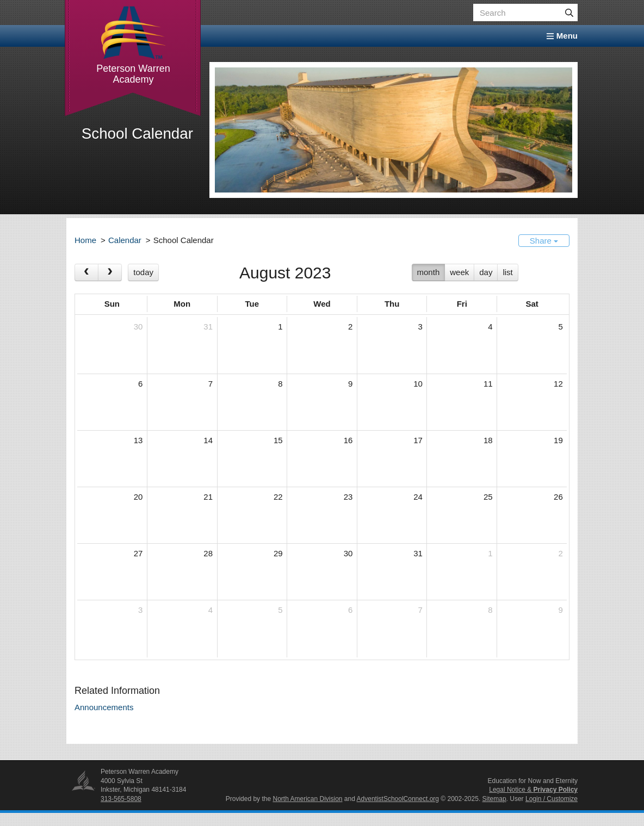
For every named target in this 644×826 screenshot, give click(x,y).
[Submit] (569, 13)
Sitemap (494, 799)
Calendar (125, 240)
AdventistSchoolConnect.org (398, 799)
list (507, 272)
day (486, 272)
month (429, 272)
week (459, 272)
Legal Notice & (533, 790)
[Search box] (525, 13)
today (143, 272)
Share (544, 241)
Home (85, 240)
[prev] (86, 272)
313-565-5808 (121, 799)
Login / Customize (552, 799)
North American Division (307, 799)
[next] (110, 272)
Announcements (104, 707)
